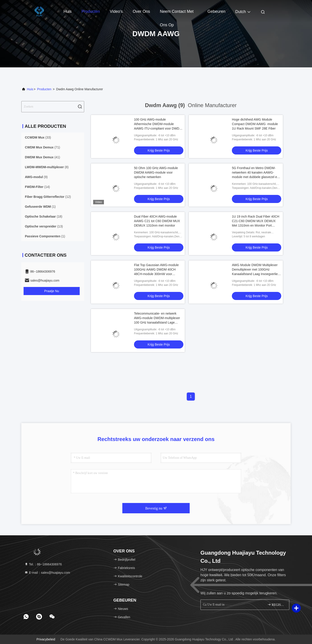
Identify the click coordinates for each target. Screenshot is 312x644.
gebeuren (216, 11)
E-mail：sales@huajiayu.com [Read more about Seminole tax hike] (47, 573)
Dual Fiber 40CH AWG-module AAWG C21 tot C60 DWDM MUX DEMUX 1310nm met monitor (157, 221)
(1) (40, 207)
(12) (48, 197)
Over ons (141, 11)
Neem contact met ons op (177, 14)
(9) (36, 177)
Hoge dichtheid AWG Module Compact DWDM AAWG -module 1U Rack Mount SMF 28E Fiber (255, 124)
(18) (44, 216)
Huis (68, 11)
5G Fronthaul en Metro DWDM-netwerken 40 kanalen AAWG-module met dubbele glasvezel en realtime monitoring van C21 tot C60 (255, 177)
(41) (42, 157)
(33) (38, 137)
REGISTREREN (276, 605)
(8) (47, 167)
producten (44, 89)
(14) (37, 187)
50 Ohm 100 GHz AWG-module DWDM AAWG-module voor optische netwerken (156, 172)
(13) (44, 226)
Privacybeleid (46, 639)
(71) (42, 147)
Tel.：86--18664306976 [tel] (43, 564)
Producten (91, 11)
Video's (116, 11)
